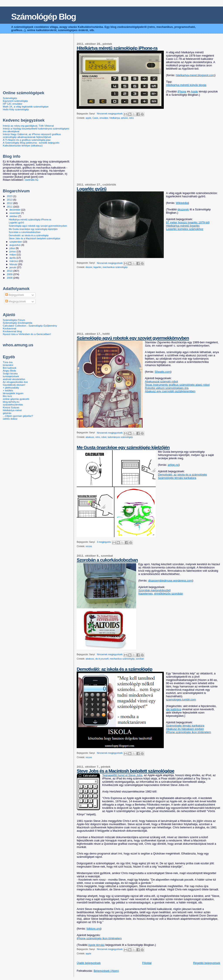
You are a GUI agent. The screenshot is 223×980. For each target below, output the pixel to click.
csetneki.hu (31, 180)
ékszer (89, 267)
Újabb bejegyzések (89, 963)
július (13, 248)
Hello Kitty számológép (16, 109)
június (13, 251)
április (13, 258)
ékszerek (183, 209)
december (15, 210)
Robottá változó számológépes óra (167, 388)
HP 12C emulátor (13, 104)
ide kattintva (173, 709)
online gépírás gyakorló (16, 399)
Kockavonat (9, 328)
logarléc (97, 267)
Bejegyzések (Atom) (106, 971)
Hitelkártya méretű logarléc (183, 226)
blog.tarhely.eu (11, 402)
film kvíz (7, 396)
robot (104, 437)
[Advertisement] (109, 153)
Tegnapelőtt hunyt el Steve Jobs (122, 775)
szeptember (16, 242)
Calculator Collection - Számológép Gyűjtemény (30, 326)
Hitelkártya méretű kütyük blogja (186, 85)
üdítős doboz (10, 419)
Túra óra (8, 362)
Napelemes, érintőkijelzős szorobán (161, 594)
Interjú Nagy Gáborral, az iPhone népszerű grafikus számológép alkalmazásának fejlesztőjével (32, 136)
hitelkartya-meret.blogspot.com (195, 75)
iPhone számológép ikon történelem (188, 732)
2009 (10, 274)
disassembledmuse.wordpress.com (170, 580)
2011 (10, 207)
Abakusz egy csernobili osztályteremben (170, 391)
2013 (10, 200)
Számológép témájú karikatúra (177, 478)
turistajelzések (11, 376)
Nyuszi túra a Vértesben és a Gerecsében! (27, 334)
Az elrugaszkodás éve (15, 382)
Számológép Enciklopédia (18, 323)
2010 (10, 271)
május (13, 255)
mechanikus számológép (115, 267)
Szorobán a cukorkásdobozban (107, 560)
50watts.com (163, 372)
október (14, 216)
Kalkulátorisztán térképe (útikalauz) (23, 145)
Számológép (10, 98)
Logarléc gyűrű (91, 189)
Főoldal (147, 963)
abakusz (90, 437)
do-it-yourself (102, 659)
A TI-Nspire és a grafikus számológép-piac (27, 140)
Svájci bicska (10, 373)
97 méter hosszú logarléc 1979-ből (188, 222)
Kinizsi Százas (11, 407)
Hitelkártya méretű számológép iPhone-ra (117, 48)
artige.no (173, 465)
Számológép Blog (43, 17)
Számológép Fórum (14, 320)
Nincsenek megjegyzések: (110, 114)
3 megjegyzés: (105, 542)
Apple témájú (96, 945)
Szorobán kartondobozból (154, 590)
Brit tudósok (10, 368)
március (14, 261)
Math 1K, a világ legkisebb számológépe (26, 106)
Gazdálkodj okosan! (14, 385)
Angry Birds (9, 371)
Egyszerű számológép (15, 101)
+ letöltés (8, 390)
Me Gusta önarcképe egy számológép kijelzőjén (123, 447)
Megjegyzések (15, 302)
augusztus (15, 245)
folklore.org (93, 929)
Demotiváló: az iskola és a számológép (182, 475)
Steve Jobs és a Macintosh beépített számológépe (125, 771)
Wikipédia (182, 203)
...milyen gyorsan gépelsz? (18, 416)
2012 (10, 203)
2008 (10, 278)
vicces (89, 546)
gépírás (7, 413)
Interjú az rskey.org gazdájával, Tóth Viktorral (28, 126)
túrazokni (8, 365)
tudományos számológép (120, 437)
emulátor (104, 118)
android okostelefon (14, 379)
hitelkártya (115, 118)
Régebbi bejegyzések (207, 963)
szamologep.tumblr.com (181, 699)
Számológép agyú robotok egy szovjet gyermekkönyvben (133, 338)
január (13, 267)
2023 (10, 196)
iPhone (182, 91)
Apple (194, 91)
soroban (140, 659)
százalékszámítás (13, 405)
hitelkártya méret (12, 410)
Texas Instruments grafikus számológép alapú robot (177, 385)
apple (88, 118)
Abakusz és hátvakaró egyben (185, 729)
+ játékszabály (11, 388)
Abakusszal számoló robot (161, 381)
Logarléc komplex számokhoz (185, 229)
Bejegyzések (14, 295)
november (15, 213)
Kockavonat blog (12, 331)
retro (131, 118)
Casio (95, 118)
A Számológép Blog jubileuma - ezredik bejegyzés (31, 143)
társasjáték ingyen (13, 393)
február (14, 264)
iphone (124, 118)
